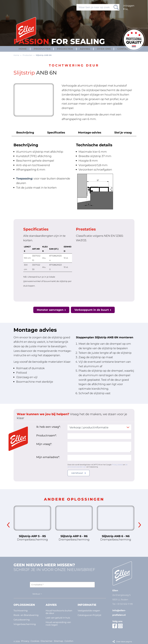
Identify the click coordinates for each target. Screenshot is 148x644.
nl (127, 9)
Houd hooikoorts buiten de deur (59, 612)
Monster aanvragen (50, 310)
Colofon (69, 640)
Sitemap (59, 640)
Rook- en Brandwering (26, 615)
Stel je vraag (122, 132)
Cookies (35, 640)
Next (140, 525)
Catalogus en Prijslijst (89, 615)
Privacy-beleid (117, 465)
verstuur (78, 473)
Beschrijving (26, 132)
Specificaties (57, 132)
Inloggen (129, 6)
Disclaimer (47, 640)
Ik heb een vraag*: (48, 427)
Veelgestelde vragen (89, 611)
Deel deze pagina (124, 640)
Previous (8, 525)
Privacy (25, 640)
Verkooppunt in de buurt (92, 310)
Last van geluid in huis (58, 618)
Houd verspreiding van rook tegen (58, 623)
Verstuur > (37, 594)
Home (16, 55)
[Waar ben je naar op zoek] (98, 7)
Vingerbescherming (25, 624)
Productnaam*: (46, 435)
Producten (27, 55)
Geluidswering (22, 620)
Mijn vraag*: (44, 444)
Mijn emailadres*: (48, 457)
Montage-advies (89, 132)
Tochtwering (21, 611)
